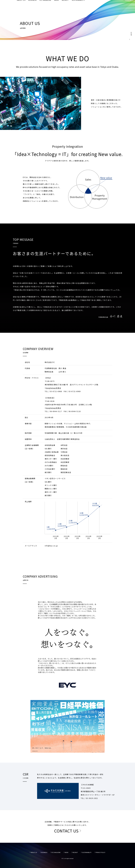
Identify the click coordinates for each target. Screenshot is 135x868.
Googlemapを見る (53, 388)
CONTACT (129, 5)
